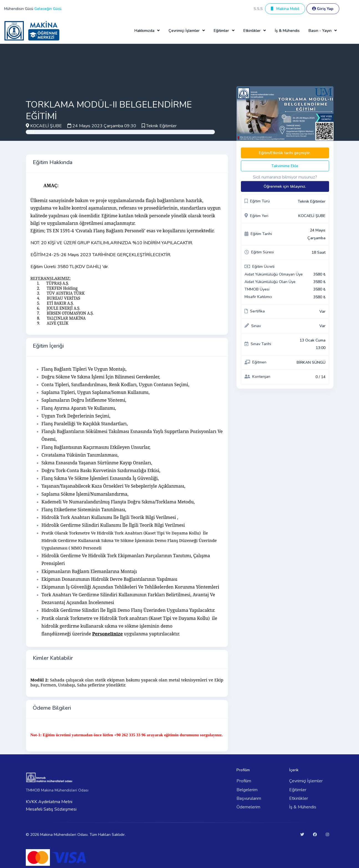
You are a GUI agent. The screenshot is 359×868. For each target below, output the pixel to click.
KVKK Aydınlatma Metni (49, 802)
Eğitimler (298, 790)
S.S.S (258, 9)
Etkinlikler (299, 798)
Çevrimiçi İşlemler (306, 781)
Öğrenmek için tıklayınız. (285, 186)
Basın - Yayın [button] (320, 31)
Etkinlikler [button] (252, 31)
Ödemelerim (248, 807)
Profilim (244, 781)
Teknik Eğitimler (161, 126)
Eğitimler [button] (221, 31)
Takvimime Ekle (285, 166)
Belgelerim (247, 790)
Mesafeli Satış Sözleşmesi (51, 809)
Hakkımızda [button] (144, 31)
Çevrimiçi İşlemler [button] (184, 31)
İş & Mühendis (287, 31)
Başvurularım (249, 798)
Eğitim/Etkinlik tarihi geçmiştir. (285, 153)
